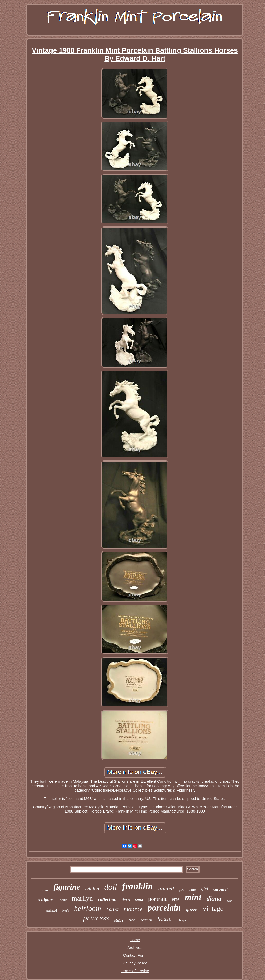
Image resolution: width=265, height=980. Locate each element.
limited (166, 888)
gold (182, 890)
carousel (220, 889)
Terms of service (135, 971)
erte (176, 899)
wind (139, 900)
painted (52, 910)
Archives (135, 948)
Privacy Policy (135, 963)
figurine (67, 887)
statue (119, 920)
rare (112, 908)
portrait (157, 899)
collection (107, 899)
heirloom (88, 908)
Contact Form (135, 955)
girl (204, 889)
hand (132, 920)
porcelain (164, 908)
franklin (138, 886)
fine (193, 889)
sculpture (46, 900)
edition (92, 889)
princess (96, 918)
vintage (213, 909)
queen (192, 910)
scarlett (147, 920)
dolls (229, 901)
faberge (182, 920)
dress (45, 890)
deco (126, 900)
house (165, 919)
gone (63, 900)
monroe (133, 909)
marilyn (82, 898)
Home (135, 940)
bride (66, 911)
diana (214, 899)
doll (111, 887)
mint (193, 897)
